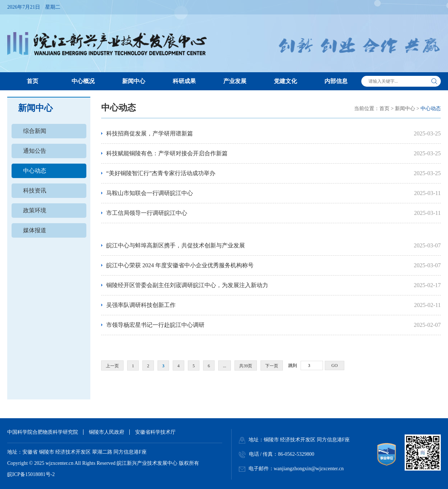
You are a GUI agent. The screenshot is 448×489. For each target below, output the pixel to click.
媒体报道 (35, 230)
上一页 (112, 366)
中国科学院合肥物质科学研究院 (43, 432)
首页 (384, 109)
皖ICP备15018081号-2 (31, 474)
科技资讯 (35, 191)
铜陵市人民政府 (107, 432)
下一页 (272, 366)
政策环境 (35, 210)
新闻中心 (405, 109)
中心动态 (35, 171)
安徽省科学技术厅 (155, 432)
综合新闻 (35, 131)
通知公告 (35, 151)
